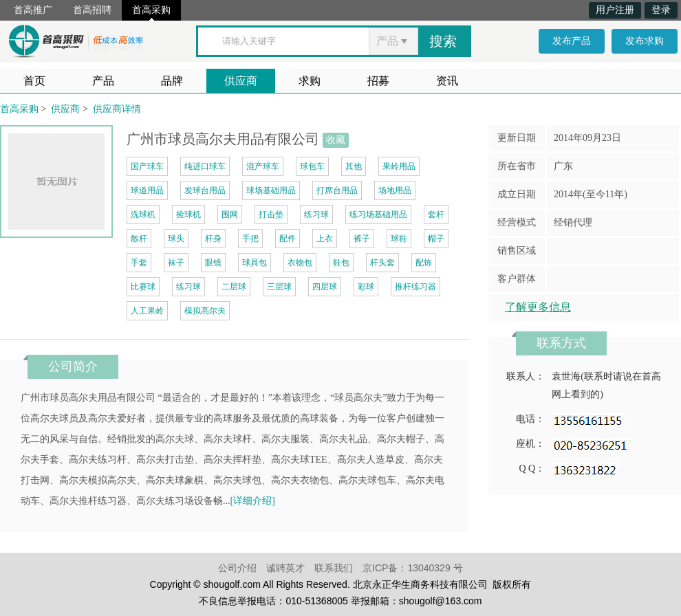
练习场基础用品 (378, 214)
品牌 (172, 81)
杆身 (213, 239)
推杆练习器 (415, 287)
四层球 (325, 287)
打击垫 (271, 214)
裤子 (362, 239)
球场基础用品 (271, 190)
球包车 (312, 166)
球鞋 (399, 239)
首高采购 (151, 10)
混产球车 (263, 166)
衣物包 (300, 263)
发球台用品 (205, 190)
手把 (250, 239)
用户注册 (615, 10)
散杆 (139, 239)
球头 (176, 239)
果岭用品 (399, 166)
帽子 (436, 239)
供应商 (241, 81)
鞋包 (341, 263)
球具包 (255, 263)
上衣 (325, 239)
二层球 (234, 287)
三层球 (279, 287)
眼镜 (213, 263)
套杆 (436, 214)
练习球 (316, 214)
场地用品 (395, 190)
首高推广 (33, 10)
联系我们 (334, 568)
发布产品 (572, 41)
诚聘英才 (285, 568)
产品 (103, 81)
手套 (139, 263)
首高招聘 (92, 10)
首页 (34, 81)
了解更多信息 (538, 307)
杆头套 (382, 263)
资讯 (447, 81)
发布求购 (645, 41)
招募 (378, 81)
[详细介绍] (253, 501)
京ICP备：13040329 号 (413, 568)
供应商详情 (117, 109)
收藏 (336, 140)
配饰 (424, 263)
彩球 (366, 287)
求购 (310, 81)
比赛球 (143, 287)
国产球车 (147, 166)
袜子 (176, 263)
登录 (661, 10)
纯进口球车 (205, 166)
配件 (288, 239)
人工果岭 (147, 311)
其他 (354, 166)
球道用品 (147, 190)
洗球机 (143, 214)
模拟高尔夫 (205, 311)
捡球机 (188, 214)
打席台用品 (337, 190)
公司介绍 (237, 568)
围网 (230, 214)
